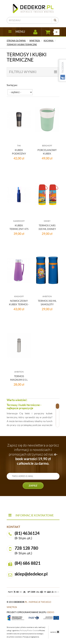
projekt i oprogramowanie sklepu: (30, 612)
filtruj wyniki (33, 72)
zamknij (55, 632)
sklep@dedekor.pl (31, 574)
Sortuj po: (12, 85)
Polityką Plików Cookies (30, 630)
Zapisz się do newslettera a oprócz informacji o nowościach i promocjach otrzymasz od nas (33, 454)
